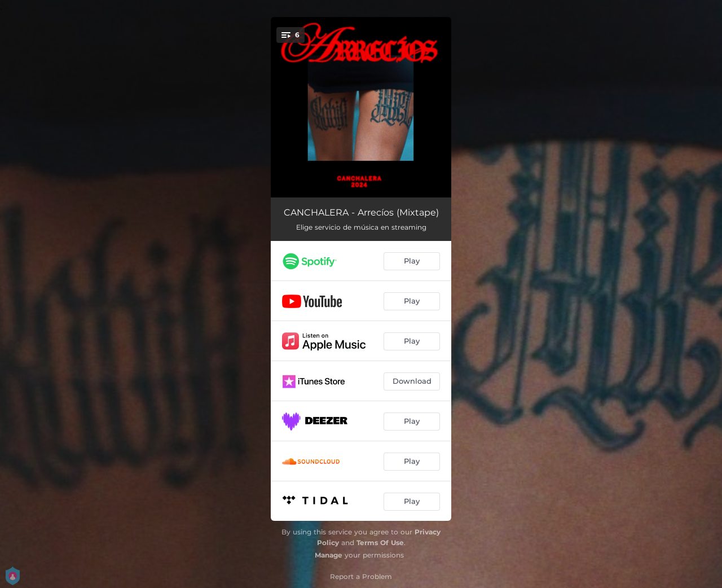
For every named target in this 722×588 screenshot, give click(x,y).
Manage (329, 555)
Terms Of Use (380, 543)
